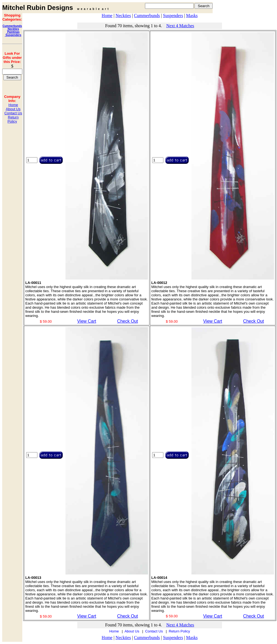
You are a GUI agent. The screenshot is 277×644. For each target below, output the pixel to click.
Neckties (13, 29)
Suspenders (13, 35)
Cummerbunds (12, 26)
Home (13, 105)
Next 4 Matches (180, 26)
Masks (192, 16)
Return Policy (13, 119)
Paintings (13, 32)
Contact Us (13, 113)
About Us (13, 109)
